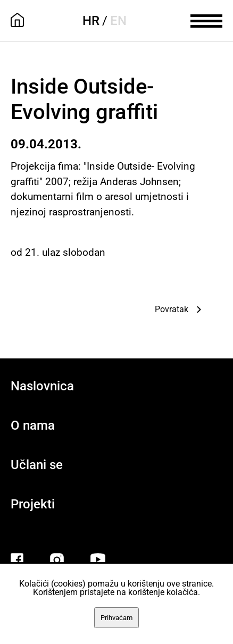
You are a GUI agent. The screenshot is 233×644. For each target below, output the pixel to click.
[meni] (206, 20)
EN (118, 21)
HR (91, 21)
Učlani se (37, 465)
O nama (33, 425)
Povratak (172, 309)
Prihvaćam (117, 618)
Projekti (33, 504)
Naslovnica (42, 386)
